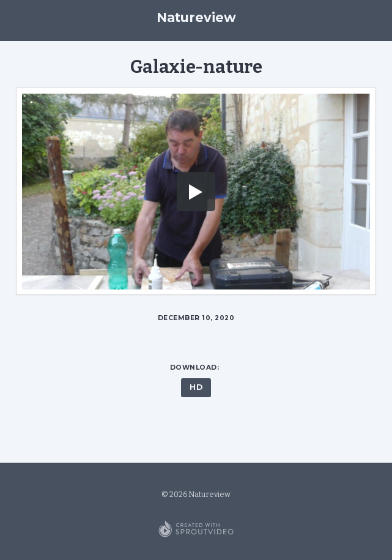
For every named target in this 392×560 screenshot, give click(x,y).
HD (196, 387)
